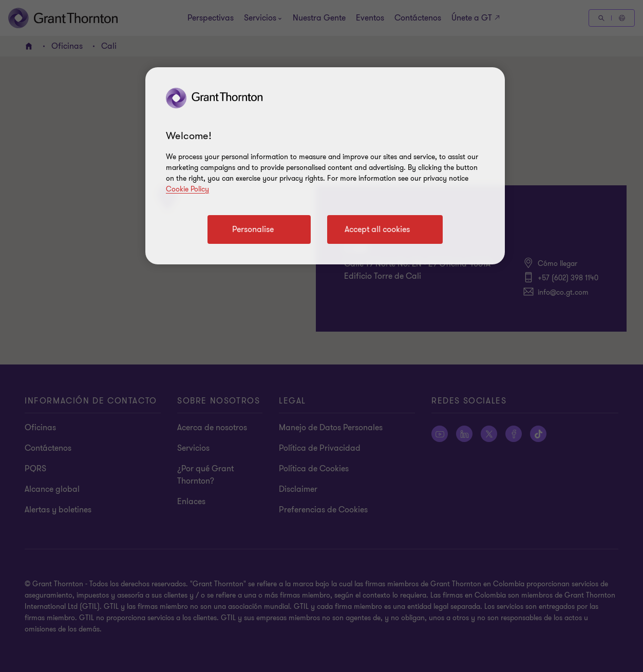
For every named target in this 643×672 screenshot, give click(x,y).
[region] (325, 166)
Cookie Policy (187, 189)
